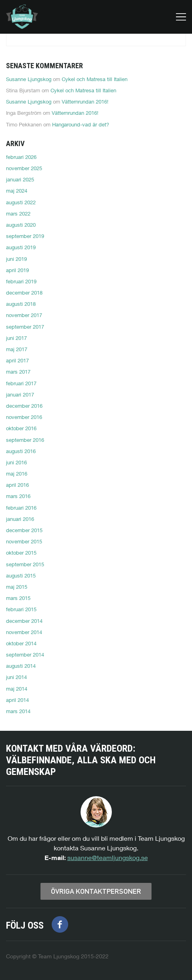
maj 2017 (17, 349)
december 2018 (24, 293)
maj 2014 (17, 689)
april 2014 (17, 700)
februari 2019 (21, 281)
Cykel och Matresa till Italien (95, 79)
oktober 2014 (21, 643)
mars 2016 (18, 496)
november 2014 (24, 632)
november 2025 (24, 168)
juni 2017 (16, 338)
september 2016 (25, 440)
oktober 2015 (21, 553)
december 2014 (24, 621)
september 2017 (25, 327)
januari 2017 (20, 394)
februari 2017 (21, 383)
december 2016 (24, 406)
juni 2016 (16, 462)
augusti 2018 (21, 304)
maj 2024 (17, 191)
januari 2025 (20, 179)
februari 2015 (21, 609)
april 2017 (17, 360)
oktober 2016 (21, 428)
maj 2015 (17, 587)
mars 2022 (18, 213)
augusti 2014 (21, 666)
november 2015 (24, 541)
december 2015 (24, 530)
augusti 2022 (21, 202)
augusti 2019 (21, 247)
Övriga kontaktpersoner (96, 891)
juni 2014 (16, 677)
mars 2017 (18, 372)
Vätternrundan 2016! (85, 102)
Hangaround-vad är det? (81, 124)
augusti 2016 (21, 451)
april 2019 (17, 270)
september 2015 (25, 564)
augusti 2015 (21, 575)
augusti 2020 (21, 225)
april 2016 (17, 485)
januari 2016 (20, 519)
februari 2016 (21, 508)
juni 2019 (16, 259)
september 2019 (25, 236)
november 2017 (24, 315)
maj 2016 (17, 474)
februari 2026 (21, 157)
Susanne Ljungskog (29, 79)
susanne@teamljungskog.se (108, 857)
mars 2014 (18, 711)
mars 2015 (18, 598)
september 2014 (25, 655)
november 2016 (24, 417)
